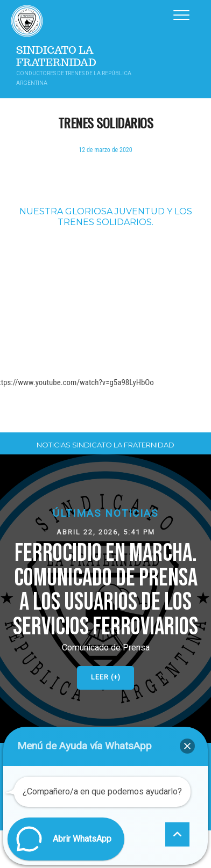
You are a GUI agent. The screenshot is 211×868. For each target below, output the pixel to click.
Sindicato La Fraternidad (56, 56)
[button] (105, 599)
